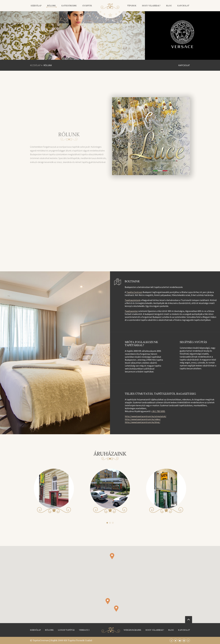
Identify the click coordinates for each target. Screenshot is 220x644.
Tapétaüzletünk (132, 300)
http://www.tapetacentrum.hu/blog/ (143, 422)
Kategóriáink (69, 6)
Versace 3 (84, 630)
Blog (169, 6)
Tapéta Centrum (134, 292)
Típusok (132, 6)
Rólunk (51, 6)
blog (171, 630)
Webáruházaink (132, 630)
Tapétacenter (131, 311)
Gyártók (87, 6)
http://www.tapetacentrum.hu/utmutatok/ (146, 416)
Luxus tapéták (66, 630)
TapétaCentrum (41, 640)
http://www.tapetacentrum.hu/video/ (143, 419)
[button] (116, 611)
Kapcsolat (183, 6)
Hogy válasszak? (151, 6)
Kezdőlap (36, 6)
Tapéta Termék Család (80, 640)
